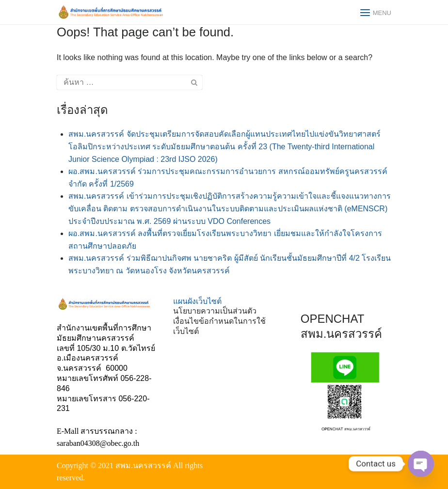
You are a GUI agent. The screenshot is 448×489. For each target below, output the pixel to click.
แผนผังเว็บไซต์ (197, 301)
